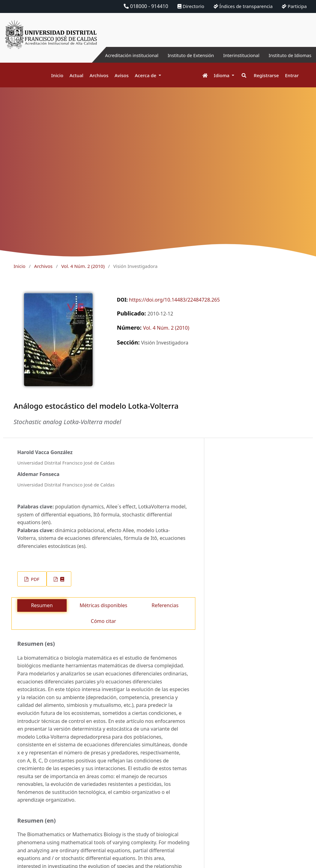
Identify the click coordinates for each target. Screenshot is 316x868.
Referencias (165, 605)
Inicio (57, 75)
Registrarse (266, 75)
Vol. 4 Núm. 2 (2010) (83, 266)
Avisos (122, 75)
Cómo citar (103, 621)
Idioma (222, 75)
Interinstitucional (235, 55)
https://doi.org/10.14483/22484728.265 (174, 300)
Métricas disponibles (103, 605)
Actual (76, 75)
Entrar (292, 75)
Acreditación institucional (117, 55)
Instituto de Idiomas (288, 55)
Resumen (42, 605)
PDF (34, 579)
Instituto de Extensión (181, 55)
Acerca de (146, 75)
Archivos (99, 75)
